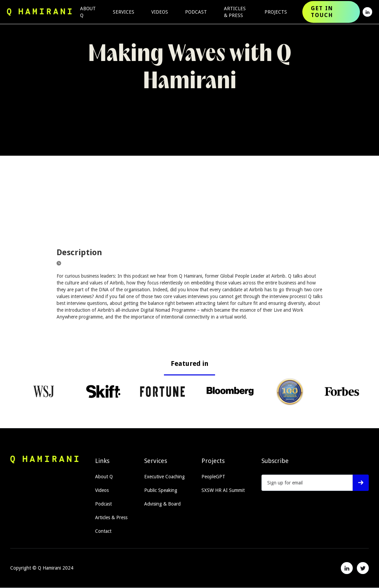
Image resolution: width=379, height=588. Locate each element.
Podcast (103, 504)
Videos (102, 490)
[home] (39, 12)
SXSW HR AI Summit (223, 490)
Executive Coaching (164, 477)
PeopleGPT (213, 477)
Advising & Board (162, 504)
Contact (103, 531)
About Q (104, 477)
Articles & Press (111, 517)
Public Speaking (161, 490)
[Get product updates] (307, 483)
